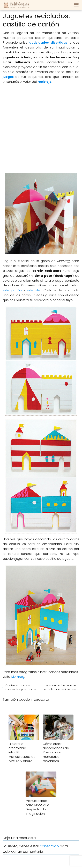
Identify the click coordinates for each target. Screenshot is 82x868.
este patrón (12, 290)
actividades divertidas (48, 42)
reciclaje (44, 82)
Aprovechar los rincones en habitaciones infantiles (60, 687)
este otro (34, 290)
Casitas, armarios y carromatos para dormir (21, 687)
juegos (8, 77)
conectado (49, 846)
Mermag (18, 677)
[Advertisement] (41, 128)
